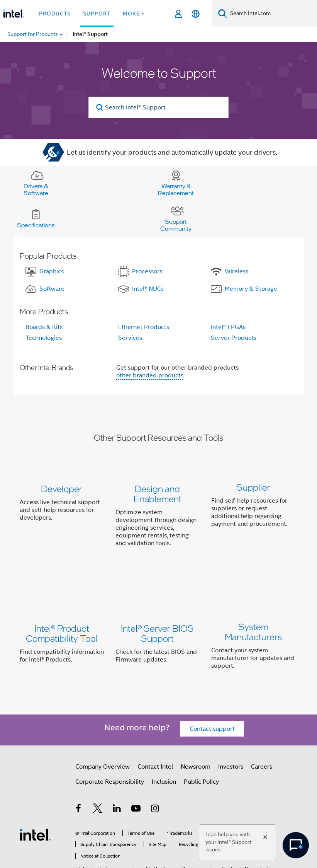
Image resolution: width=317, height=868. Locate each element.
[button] (159, 518)
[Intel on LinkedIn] (117, 764)
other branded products (150, 375)
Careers (262, 722)
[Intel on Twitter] (98, 764)
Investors (231, 722)
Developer (62, 489)
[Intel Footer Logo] (35, 790)
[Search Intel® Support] (158, 107)
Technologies (44, 338)
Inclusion (164, 737)
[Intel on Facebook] (79, 764)
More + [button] (134, 14)
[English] (196, 14)
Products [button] (55, 14)
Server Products (234, 338)
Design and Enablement (158, 494)
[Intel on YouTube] (136, 764)
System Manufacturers (253, 605)
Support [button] (97, 14)
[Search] (223, 13)
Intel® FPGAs (228, 327)
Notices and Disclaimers (100, 841)
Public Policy (201, 737)
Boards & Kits (44, 327)
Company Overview (103, 722)
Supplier (253, 489)
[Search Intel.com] (272, 14)
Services (130, 338)
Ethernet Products (144, 327)
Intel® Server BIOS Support (157, 605)
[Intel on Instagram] (155, 764)
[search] (100, 108)
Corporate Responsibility (110, 737)
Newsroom (196, 722)
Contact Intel (155, 722)
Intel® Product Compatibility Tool (62, 605)
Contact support (212, 684)
